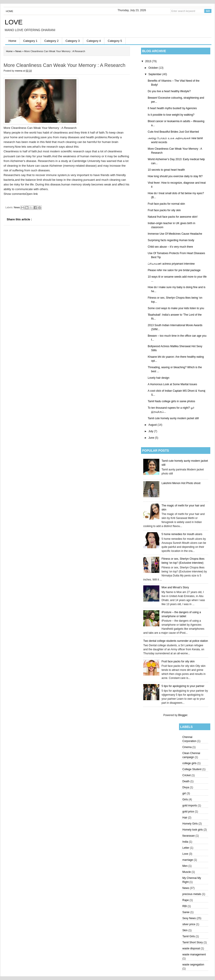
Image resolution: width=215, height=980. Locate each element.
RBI (185, 906)
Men (185, 866)
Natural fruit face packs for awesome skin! (173, 217)
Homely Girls (190, 824)
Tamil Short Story (193, 942)
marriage (188, 860)
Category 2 (51, 41)
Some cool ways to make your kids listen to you (176, 308)
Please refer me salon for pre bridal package (174, 270)
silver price (189, 924)
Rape (186, 900)
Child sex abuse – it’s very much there (170, 247)
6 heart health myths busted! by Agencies (172, 108)
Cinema (187, 747)
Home (9, 11)
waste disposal (191, 948)
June (152, 438)
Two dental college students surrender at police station (176, 641)
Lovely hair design (159, 378)
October (154, 68)
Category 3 (73, 41)
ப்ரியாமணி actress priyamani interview (171, 264)
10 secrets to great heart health (166, 170)
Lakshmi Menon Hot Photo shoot (181, 483)
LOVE (14, 22)
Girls (185, 799)
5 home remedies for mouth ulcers (182, 534)
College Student (192, 769)
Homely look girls (193, 830)
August (153, 425)
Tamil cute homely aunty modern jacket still (173, 418)
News (186, 888)
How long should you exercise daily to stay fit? (175, 176)
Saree (186, 912)
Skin (185, 930)
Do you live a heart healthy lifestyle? (169, 91)
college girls (189, 763)
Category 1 (30, 41)
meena (19, 71)
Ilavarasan (189, 836)
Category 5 (115, 41)
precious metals (192, 894)
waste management (194, 954)
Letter (186, 848)
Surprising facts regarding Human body (171, 240)
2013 (149, 61)
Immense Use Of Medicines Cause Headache (175, 234)
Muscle (187, 872)
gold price (188, 812)
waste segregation (193, 965)
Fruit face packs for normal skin (166, 204)
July (151, 431)
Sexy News (189, 918)
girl (184, 793)
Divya (186, 787)
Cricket (187, 775)
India (185, 842)
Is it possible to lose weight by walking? (171, 115)
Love (185, 854)
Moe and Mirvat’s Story (175, 587)
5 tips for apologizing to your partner (183, 686)
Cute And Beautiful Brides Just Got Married (173, 132)
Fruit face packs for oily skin (164, 210)
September (155, 74)
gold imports (190, 806)
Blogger (183, 715)
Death (186, 781)
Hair (185, 818)
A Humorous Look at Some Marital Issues (172, 384)
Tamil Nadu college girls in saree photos (171, 401)
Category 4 (94, 41)
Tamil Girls (189, 936)
